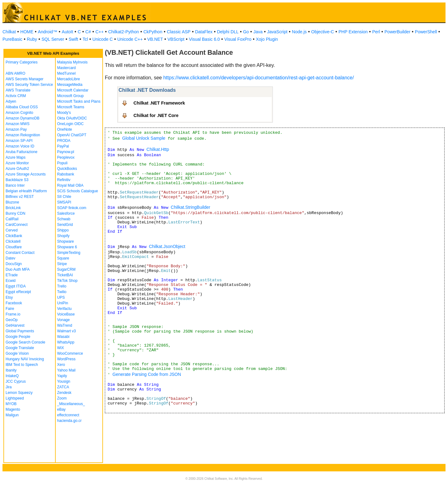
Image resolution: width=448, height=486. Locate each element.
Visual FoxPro (238, 39)
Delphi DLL (228, 32)
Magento (13, 409)
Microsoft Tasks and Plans (79, 101)
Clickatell (13, 241)
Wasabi (63, 337)
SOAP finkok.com (72, 208)
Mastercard (67, 68)
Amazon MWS (18, 124)
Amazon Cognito (19, 113)
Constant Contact (20, 253)
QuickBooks (67, 169)
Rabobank (66, 174)
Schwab (64, 219)
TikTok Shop (68, 281)
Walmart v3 (67, 331)
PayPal (63, 146)
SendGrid (65, 225)
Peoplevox (66, 157)
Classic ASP (179, 32)
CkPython (153, 32)
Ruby (32, 39)
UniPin (63, 303)
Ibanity (11, 370)
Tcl (85, 39)
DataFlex (204, 32)
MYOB (11, 404)
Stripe (62, 264)
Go (246, 32)
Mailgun (12, 415)
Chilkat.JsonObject (167, 246)
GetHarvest (15, 325)
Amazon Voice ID (20, 146)
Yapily (62, 376)
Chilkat (9, 32)
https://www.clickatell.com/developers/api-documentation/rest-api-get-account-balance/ (259, 78)
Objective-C (322, 32)
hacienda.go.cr (70, 421)
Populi (62, 163)
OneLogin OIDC (70, 124)
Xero (61, 365)
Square (63, 258)
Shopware (66, 241)
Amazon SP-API (19, 141)
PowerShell (426, 32)
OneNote (65, 129)
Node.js (299, 32)
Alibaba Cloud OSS (22, 107)
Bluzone (12, 202)
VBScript (176, 39)
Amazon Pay (16, 129)
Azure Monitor (17, 163)
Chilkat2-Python (124, 32)
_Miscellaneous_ (71, 404)
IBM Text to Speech (22, 365)
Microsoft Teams (71, 107)
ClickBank (14, 236)
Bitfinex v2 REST (20, 197)
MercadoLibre (69, 79)
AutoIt (68, 32)
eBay (61, 409)
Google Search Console (25, 342)
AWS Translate (18, 90)
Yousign (64, 381)
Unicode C (103, 39)
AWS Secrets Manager (25, 79)
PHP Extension (353, 32)
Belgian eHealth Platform (26, 191)
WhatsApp (66, 342)
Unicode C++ (130, 39)
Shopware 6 (67, 247)
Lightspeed (15, 398)
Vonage (64, 320)
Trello (62, 286)
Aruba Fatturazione (21, 152)
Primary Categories (22, 62)
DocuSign (14, 264)
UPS (61, 297)
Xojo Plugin (267, 39)
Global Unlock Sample (144, 138)
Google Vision (17, 353)
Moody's (64, 113)
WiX (61, 348)
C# (88, 32)
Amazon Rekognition (23, 135)
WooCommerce (70, 353)
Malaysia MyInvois (72, 62)
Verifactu (65, 309)
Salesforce (66, 213)
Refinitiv (64, 180)
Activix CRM (16, 96)
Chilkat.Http (158, 149)
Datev (10, 258)
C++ (100, 32)
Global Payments (20, 331)
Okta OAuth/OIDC (72, 118)
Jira (9, 387)
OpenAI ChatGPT (72, 135)
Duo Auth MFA (18, 269)
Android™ (48, 32)
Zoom (62, 398)
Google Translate (20, 348)
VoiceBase (66, 314)
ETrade (12, 275)
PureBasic (12, 39)
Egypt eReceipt (18, 292)
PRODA (64, 141)
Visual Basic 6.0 (204, 39)
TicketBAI (65, 275)
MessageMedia (70, 85)
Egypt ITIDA (16, 286)
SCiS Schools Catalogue (78, 191)
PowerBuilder (397, 32)
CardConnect (17, 225)
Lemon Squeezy (19, 393)
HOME (27, 32)
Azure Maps (16, 157)
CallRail (12, 219)
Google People (18, 337)
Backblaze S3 (17, 180)
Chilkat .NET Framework (159, 103)
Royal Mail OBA (70, 185)
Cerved (12, 230)
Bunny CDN (15, 213)
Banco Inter (15, 185)
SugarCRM (66, 269)
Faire (10, 309)
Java (258, 32)
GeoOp (12, 320)
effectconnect (68, 415)
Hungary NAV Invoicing (25, 359)
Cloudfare (14, 247)
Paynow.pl (66, 152)
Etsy (9, 297)
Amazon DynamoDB (23, 118)
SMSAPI (64, 202)
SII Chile (64, 197)
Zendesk (64, 393)
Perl (376, 32)
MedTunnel (67, 73)
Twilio (62, 292)
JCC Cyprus (16, 381)
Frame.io (13, 314)
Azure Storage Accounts (26, 174)
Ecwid (11, 281)
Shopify (63, 236)
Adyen (11, 101)
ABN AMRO (15, 73)
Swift (73, 39)
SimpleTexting (69, 253)
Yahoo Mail (66, 370)
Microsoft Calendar (73, 90)
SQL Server (53, 39)
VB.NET (155, 39)
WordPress (66, 359)
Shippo (63, 230)
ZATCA (63, 387)
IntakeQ (12, 376)
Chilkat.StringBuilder (191, 207)
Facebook (14, 303)
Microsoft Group (70, 96)
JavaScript (277, 32)
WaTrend (65, 325)
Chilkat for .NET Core (156, 115)
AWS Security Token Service (29, 85)
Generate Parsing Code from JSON (147, 374)
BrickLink (13, 208)
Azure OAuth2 (17, 169)
